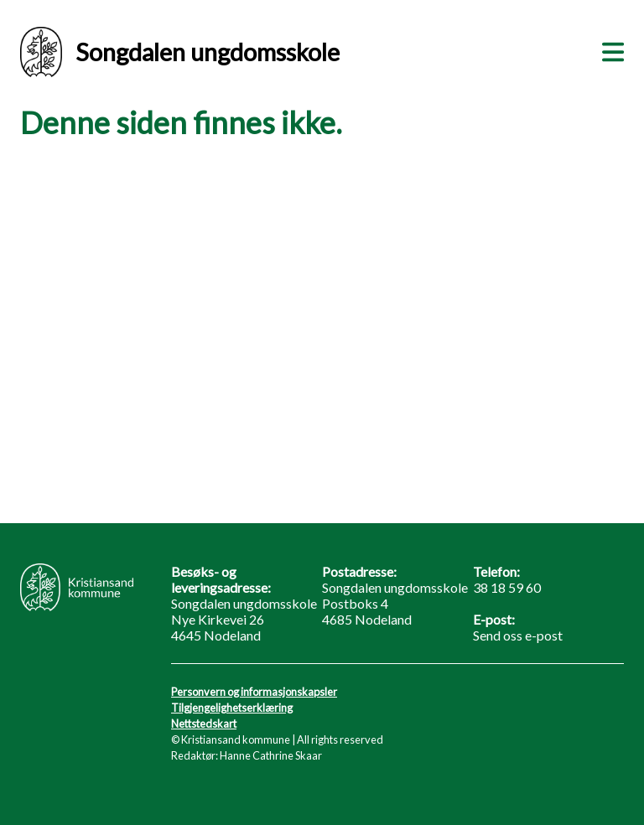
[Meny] (610, 49)
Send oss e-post (518, 635)
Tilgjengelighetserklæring (232, 708)
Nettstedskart (204, 724)
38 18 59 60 (507, 587)
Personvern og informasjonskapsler (254, 692)
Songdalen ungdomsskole (180, 52)
